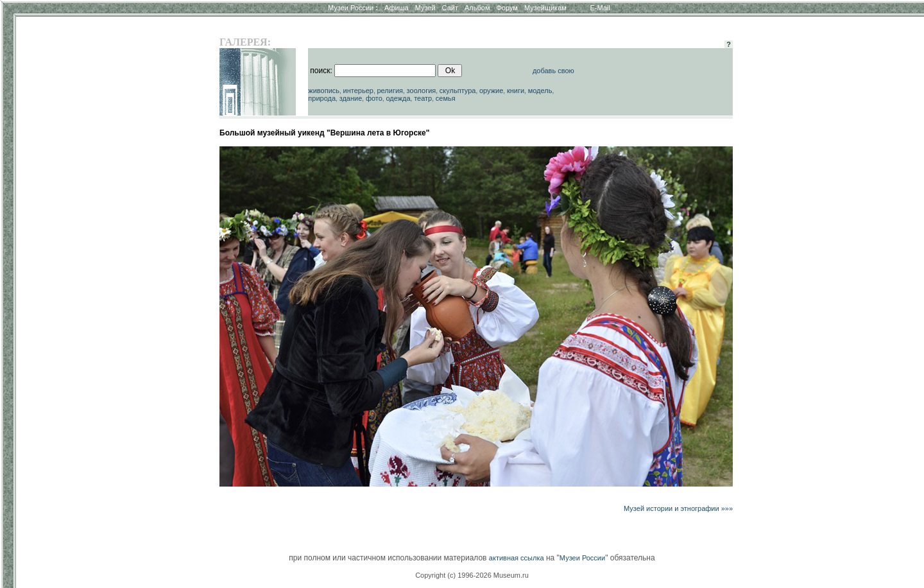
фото (374, 98)
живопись (324, 91)
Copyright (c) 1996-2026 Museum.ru (472, 575)
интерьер (358, 91)
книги (516, 91)
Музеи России (353, 8)
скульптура (458, 91)
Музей (425, 8)
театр (423, 98)
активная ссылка (517, 558)
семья (446, 98)
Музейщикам (545, 8)
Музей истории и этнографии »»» (678, 508)
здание (351, 98)
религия (390, 91)
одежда (398, 98)
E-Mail (600, 8)
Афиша (397, 8)
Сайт (450, 8)
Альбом (477, 8)
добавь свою (553, 71)
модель (540, 91)
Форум (507, 8)
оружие (491, 91)
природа (322, 98)
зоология (422, 91)
